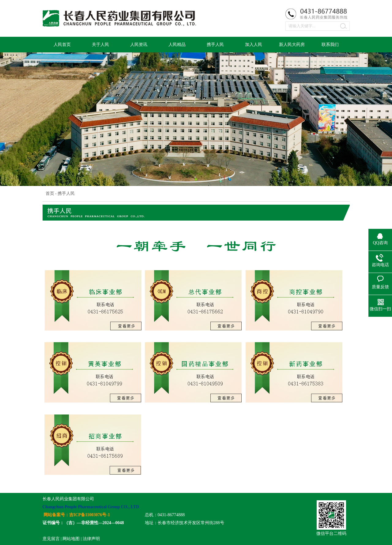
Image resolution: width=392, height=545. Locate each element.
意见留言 (51, 539)
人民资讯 (139, 45)
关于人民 (100, 45)
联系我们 (330, 45)
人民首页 (62, 45)
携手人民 (215, 45)
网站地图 (71, 539)
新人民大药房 (292, 45)
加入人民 (254, 45)
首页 (50, 193)
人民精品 (177, 45)
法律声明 (91, 539)
